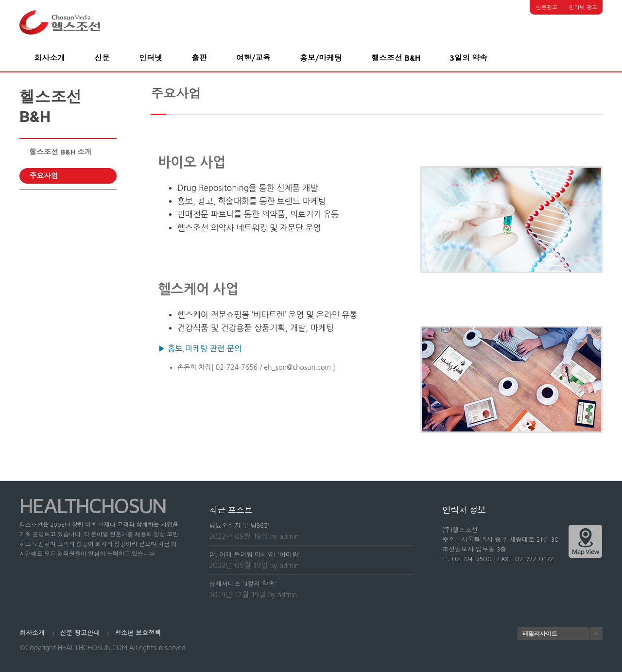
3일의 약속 (468, 58)
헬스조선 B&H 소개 (60, 152)
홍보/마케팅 (321, 58)
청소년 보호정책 (138, 633)
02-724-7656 (237, 367)
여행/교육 (253, 58)
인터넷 (151, 58)
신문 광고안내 (81, 633)
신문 (102, 58)
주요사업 (44, 176)
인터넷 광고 (583, 7)
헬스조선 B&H (396, 58)
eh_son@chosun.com (297, 367)
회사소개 (50, 58)
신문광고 (547, 7)
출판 (199, 58)
